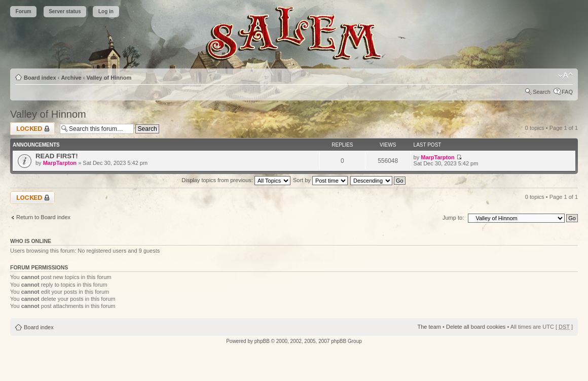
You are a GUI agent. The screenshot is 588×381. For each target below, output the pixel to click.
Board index (40, 78)
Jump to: (453, 218)
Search (542, 92)
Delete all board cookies (476, 327)
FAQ (567, 92)
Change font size (565, 76)
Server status (65, 11)
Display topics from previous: (236, 180)
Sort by (320, 180)
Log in (106, 11)
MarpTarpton (60, 163)
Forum (24, 11)
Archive (71, 78)
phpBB (262, 341)
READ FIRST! (57, 156)
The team (429, 327)
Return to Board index (43, 217)
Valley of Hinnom (109, 78)
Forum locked (32, 129)
